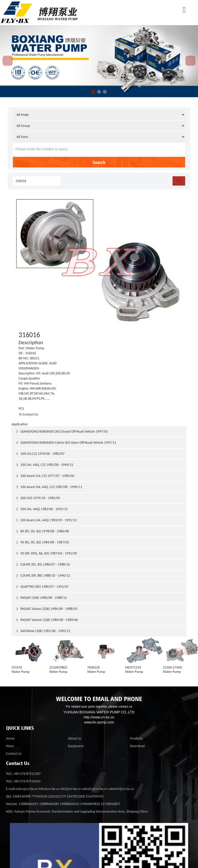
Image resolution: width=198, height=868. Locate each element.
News (10, 746)
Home (10, 738)
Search (99, 162)
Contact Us (29, 414)
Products (136, 738)
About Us (75, 738)
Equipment (76, 746)
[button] (93, 92)
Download (137, 746)
